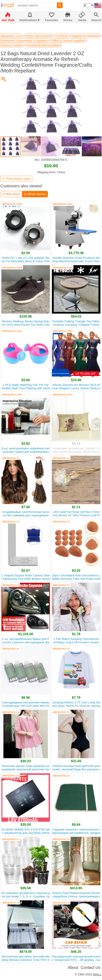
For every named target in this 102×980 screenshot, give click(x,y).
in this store (11, 194)
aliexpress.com (12, 204)
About (73, 967)
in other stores (35, 194)
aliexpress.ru (11, 458)
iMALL (97, 974)
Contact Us (91, 967)
